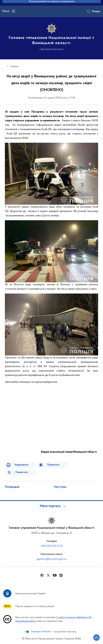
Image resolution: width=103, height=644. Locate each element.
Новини (14, 66)
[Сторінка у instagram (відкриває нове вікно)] (61, 575)
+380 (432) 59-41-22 (51, 546)
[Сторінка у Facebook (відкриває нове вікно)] (42, 575)
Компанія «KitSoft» (41, 632)
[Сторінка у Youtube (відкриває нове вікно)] (55, 575)
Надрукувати (21, 465)
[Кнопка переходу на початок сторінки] (96, 638)
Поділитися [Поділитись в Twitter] (22, 472)
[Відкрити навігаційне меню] (14, 11)
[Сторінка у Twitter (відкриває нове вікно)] (48, 575)
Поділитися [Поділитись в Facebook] (53, 465)
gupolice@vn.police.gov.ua (52, 559)
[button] (52, 506)
